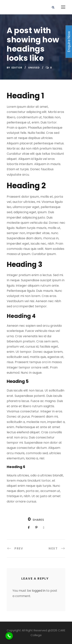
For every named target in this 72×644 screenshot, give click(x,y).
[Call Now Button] (9, 636)
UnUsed (34, 68)
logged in (39, 591)
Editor (17, 68)
